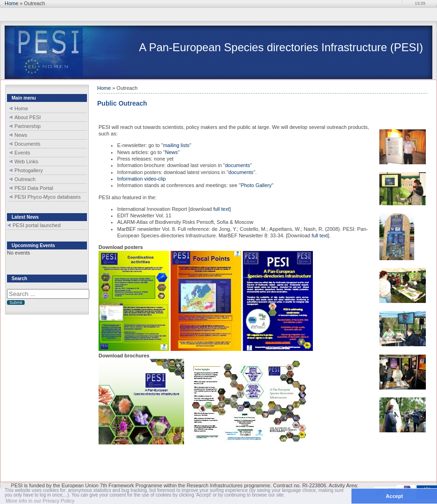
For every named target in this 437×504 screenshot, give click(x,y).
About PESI (28, 117)
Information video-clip (142, 179)
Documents (27, 144)
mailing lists (176, 145)
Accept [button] (394, 496)
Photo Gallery (256, 185)
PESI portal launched (36, 225)
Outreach (25, 179)
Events (22, 153)
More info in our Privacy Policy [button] (40, 501)
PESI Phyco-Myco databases (47, 197)
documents (238, 165)
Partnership (27, 126)
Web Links (26, 161)
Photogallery (29, 170)
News (21, 135)
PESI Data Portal (34, 188)
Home (11, 3)
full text (221, 209)
